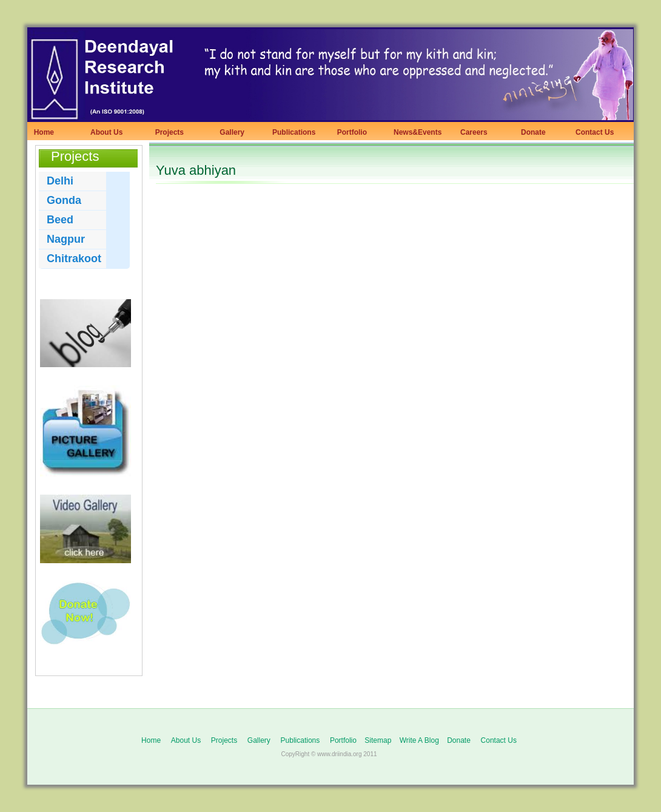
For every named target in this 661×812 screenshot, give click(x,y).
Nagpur (66, 239)
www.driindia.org (339, 754)
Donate (530, 132)
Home (42, 132)
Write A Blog (419, 740)
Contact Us (595, 132)
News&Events (418, 132)
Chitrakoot (74, 259)
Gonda (64, 200)
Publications (294, 132)
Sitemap (378, 740)
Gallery (228, 132)
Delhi (60, 181)
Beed (60, 220)
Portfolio (350, 132)
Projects (167, 132)
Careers (471, 132)
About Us (106, 132)
